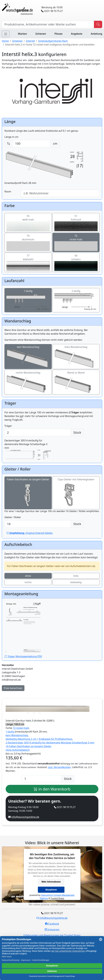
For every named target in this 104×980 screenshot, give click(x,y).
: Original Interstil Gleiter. (30, 533)
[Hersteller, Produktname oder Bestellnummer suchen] (48, 24)
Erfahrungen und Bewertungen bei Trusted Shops (52, 935)
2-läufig (76, 300)
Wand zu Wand (76, 382)
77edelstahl (28, 262)
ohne (28, 576)
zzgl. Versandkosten (59, 767)
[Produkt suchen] (98, 24)
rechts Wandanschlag (28, 382)
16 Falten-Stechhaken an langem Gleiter (29, 746)
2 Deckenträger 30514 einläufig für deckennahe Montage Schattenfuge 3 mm (50, 743)
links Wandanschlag (76, 357)
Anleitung (97, 34)
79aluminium (28, 243)
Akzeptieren (51, 890)
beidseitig (76, 582)
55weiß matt (28, 223)
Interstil (30, 41)
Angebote (77, 34)
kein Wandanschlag (28, 357)
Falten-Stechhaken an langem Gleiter (28, 493)
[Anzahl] (42, 779)
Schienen (41, 34)
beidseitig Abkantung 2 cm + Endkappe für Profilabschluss (39, 739)
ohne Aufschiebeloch (18, 750)
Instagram (52, 929)
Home (5, 41)
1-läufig (28, 300)
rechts (28, 582)
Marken (22, 34)
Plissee (58, 34)
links (76, 576)
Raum (8, 191)
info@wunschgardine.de (25, 817)
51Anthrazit (76, 223)
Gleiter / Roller (13, 517)
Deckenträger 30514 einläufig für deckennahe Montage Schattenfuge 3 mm (28, 450)
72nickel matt (76, 243)
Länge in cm (11, 137)
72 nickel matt (21, 728)
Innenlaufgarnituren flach (53, 41)
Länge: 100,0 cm (15, 724)
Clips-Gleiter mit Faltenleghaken (76, 493)
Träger (8, 426)
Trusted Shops (57, 898)
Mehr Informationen (51, 882)
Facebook (52, 924)
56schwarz (76, 262)
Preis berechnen (13, 688)
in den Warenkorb (52, 789)
